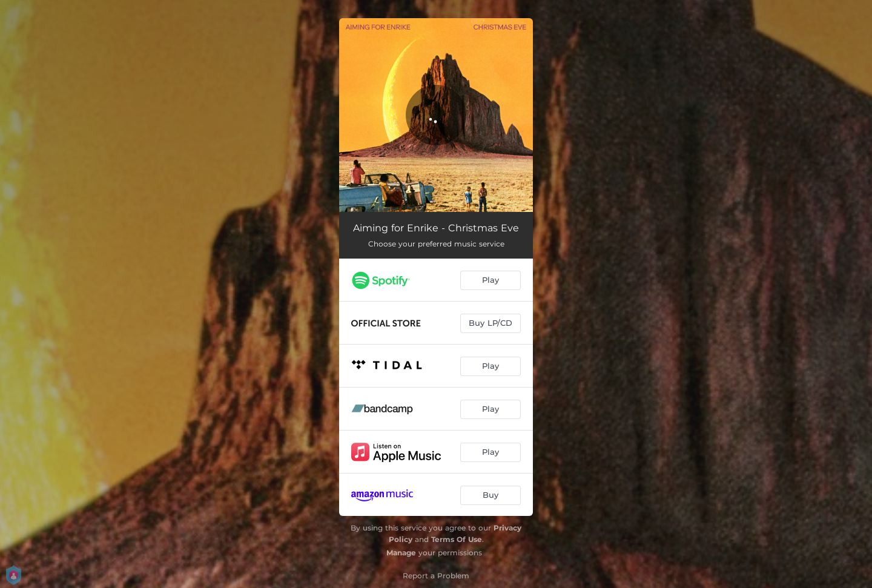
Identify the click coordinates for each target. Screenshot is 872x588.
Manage (401, 553)
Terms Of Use (457, 539)
